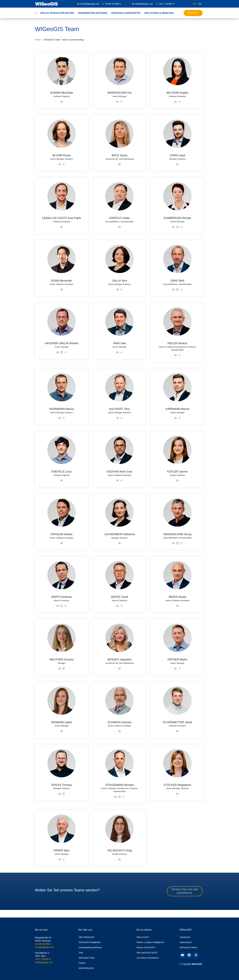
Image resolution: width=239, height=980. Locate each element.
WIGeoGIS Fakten (188, 947)
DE (194, 4)
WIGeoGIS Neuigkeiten (90, 942)
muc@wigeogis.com (90, 4)
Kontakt (193, 13)
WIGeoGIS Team (87, 958)
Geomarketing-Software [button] (93, 13)
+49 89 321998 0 (113, 4)
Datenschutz (186, 942)
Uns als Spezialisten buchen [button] (57, 13)
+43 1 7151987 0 (166, 4)
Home (38, 40)
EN (200, 4)
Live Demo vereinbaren (148, 958)
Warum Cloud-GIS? (146, 947)
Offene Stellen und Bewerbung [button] (185, 891)
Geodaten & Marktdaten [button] (126, 13)
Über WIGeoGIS (86, 937)
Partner (82, 963)
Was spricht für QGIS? (147, 953)
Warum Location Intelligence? (151, 942)
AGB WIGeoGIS (86, 968)
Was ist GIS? (143, 937)
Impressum (185, 937)
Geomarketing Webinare (90, 947)
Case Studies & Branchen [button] (159, 13)
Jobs (81, 953)
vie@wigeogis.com (144, 4)
